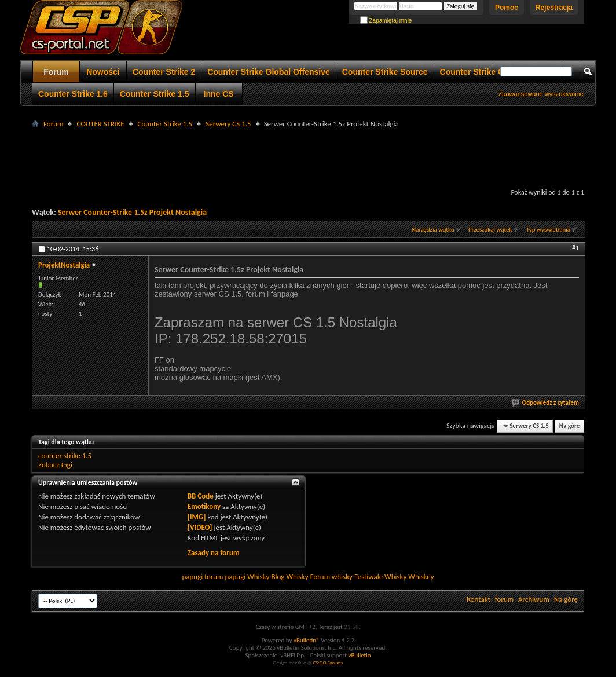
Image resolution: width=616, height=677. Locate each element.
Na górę (570, 426)
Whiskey (421, 577)
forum (504, 599)
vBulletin (359, 655)
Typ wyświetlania (548, 230)
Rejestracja (554, 8)
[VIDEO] (200, 527)
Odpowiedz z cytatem (546, 403)
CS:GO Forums (328, 662)
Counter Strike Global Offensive (269, 72)
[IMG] (197, 517)
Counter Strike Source (385, 72)
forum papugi (225, 577)
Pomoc (507, 8)
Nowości (103, 72)
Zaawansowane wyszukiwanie (541, 94)
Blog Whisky (289, 577)
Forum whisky (331, 577)
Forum (56, 72)
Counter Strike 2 (164, 72)
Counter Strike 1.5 (155, 94)
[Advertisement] (308, 157)
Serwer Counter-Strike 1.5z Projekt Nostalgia (132, 212)
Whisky (258, 577)
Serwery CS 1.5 (228, 124)
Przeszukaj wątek (490, 230)
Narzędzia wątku (433, 230)
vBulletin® (307, 640)
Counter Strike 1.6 (73, 94)
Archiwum (534, 599)
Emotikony (204, 506)
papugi (192, 577)
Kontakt (478, 599)
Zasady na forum (214, 553)
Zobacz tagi (55, 465)
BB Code (201, 496)
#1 (575, 248)
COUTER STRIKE (100, 124)
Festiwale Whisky (380, 577)
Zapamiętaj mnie (386, 21)
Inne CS (219, 94)
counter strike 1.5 (65, 455)
